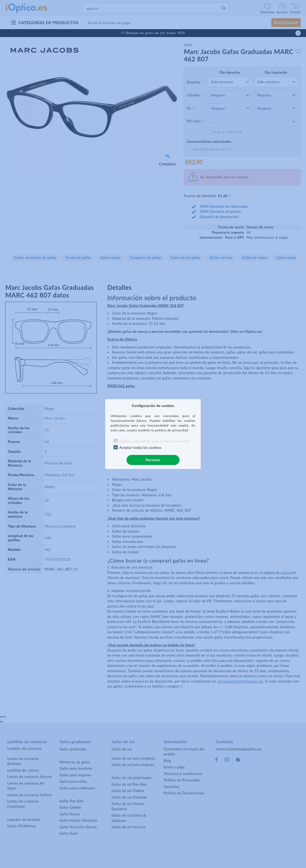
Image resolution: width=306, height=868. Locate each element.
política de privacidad (172, 430)
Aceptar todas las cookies (140, 448)
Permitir (153, 460)
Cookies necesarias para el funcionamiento (155, 441)
